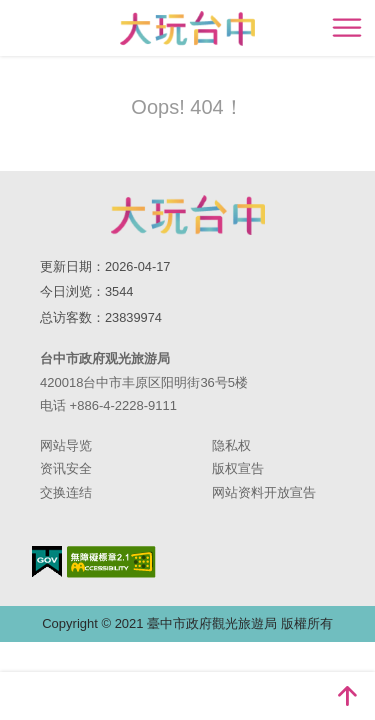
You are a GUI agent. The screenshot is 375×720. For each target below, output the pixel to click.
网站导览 (66, 445)
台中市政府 (188, 215)
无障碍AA (111, 562)
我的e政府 (47, 561)
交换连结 (66, 492)
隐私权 (231, 445)
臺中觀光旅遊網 (187, 28)
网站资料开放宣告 (264, 492)
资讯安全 (66, 468)
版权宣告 (238, 468)
